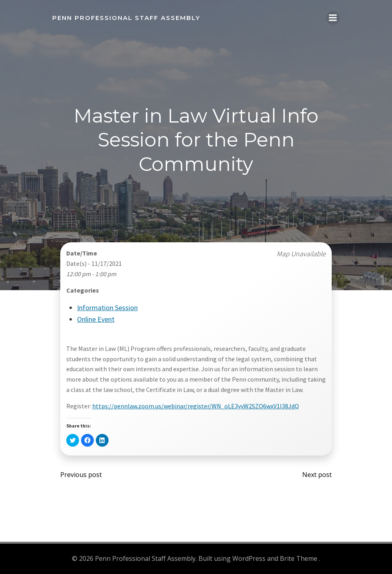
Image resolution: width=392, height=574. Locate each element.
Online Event (96, 319)
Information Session (107, 308)
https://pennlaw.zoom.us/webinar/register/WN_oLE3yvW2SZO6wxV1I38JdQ (196, 406)
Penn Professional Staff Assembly (126, 18)
